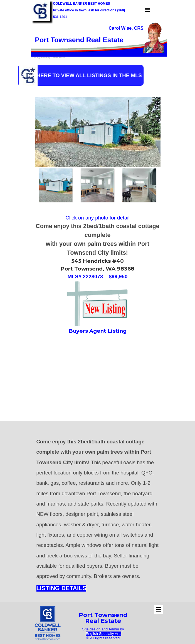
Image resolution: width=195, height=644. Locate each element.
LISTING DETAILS (61, 588)
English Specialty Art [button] (103, 634)
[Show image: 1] (56, 185)
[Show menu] (148, 10)
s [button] (121, 634)
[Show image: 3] (139, 185)
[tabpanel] (91, 10)
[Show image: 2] (97, 185)
